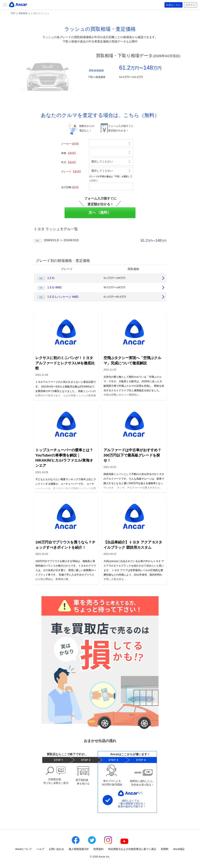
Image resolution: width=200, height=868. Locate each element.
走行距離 (70, 187)
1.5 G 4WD (54, 287)
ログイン (190, 5)
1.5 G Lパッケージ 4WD (63, 297)
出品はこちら (172, 5)
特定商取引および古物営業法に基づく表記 (132, 849)
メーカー (70, 144)
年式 (69, 162)
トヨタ (34, 13)
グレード (72, 172)
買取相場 (23, 13)
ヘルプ (40, 849)
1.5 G (51, 278)
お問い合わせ (56, 849)
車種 (69, 153)
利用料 (165, 849)
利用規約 (98, 849)
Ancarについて (24, 849)
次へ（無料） (100, 212)
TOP (13, 13)
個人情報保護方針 (79, 849)
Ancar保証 (179, 849)
